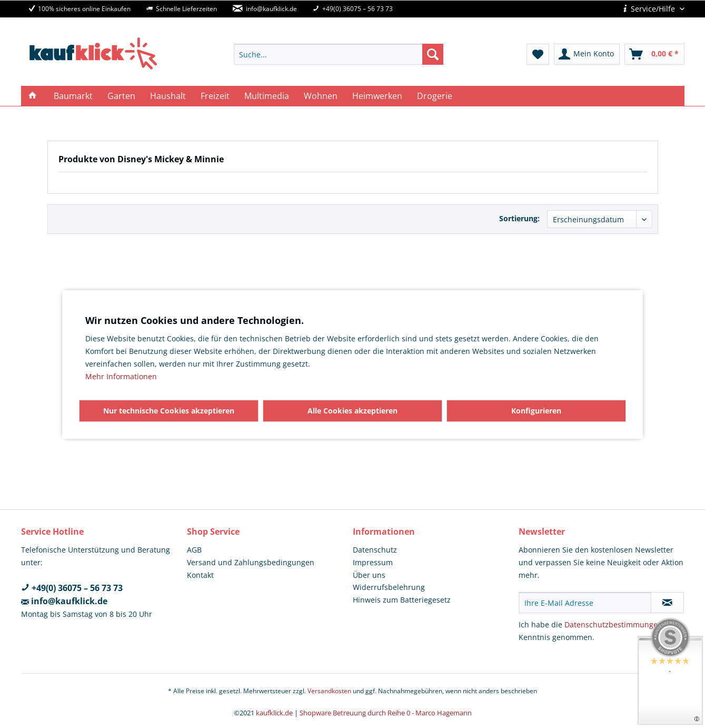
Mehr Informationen (121, 376)
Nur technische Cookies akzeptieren (169, 411)
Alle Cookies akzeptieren (352, 411)
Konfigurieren (536, 411)
